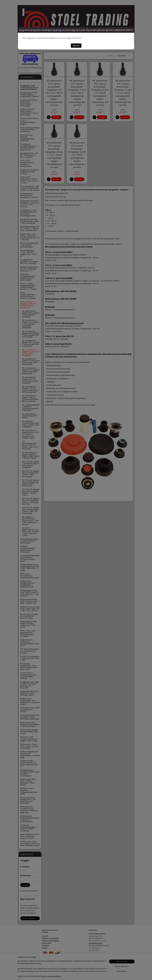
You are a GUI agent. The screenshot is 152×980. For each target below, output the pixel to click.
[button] (76, 46)
